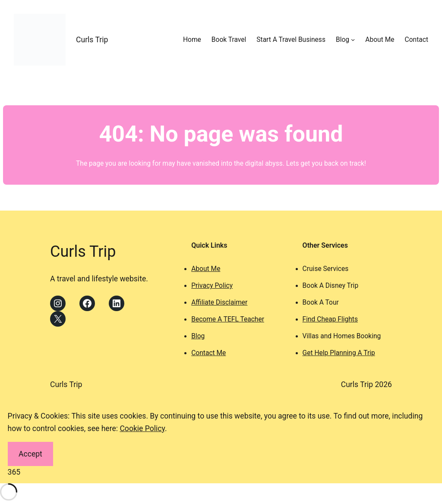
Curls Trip (92, 40)
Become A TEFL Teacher (228, 319)
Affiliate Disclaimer (219, 302)
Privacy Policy (212, 286)
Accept (30, 454)
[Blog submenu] (353, 39)
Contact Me (208, 353)
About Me (206, 269)
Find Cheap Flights (330, 319)
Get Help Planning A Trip (339, 353)
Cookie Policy (142, 428)
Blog (198, 336)
